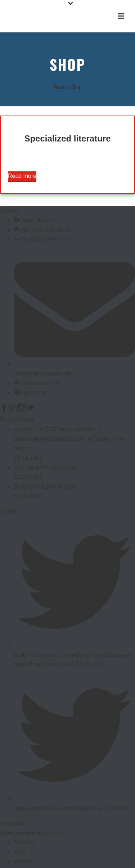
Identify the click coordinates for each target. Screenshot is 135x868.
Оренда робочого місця (45, 467)
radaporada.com (39, 383)
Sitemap (24, 842)
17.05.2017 (90, 664)
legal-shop (33, 393)
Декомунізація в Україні (45, 487)
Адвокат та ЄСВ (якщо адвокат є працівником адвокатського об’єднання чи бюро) (70, 439)
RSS (20, 852)
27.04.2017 (118, 808)
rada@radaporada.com (43, 374)
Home (60, 87)
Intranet (23, 861)
